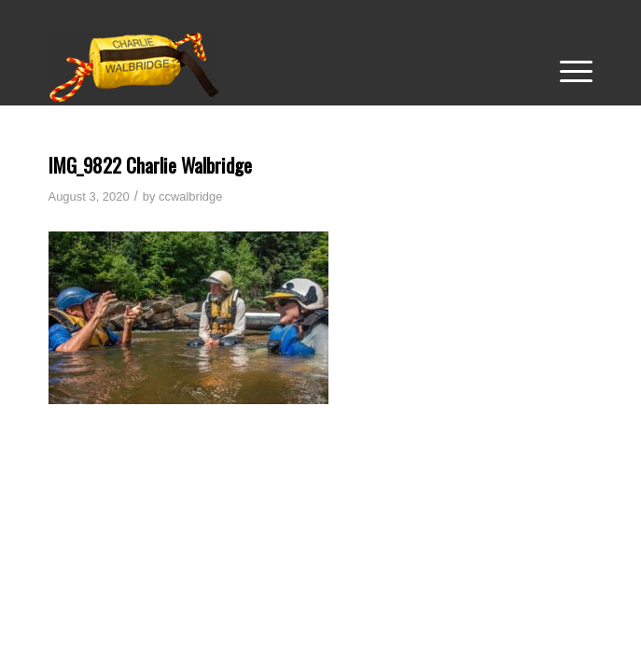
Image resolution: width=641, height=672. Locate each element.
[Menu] (567, 67)
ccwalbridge (190, 196)
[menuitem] (567, 67)
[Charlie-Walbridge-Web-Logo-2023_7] (266, 67)
